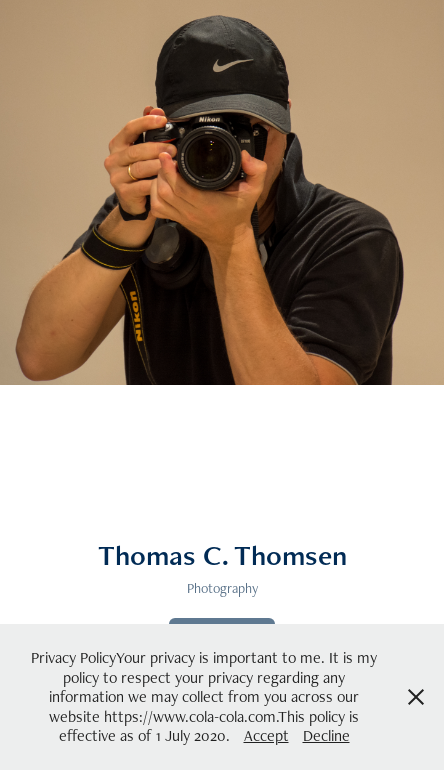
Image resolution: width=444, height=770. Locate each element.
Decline (326, 735)
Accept (266, 735)
